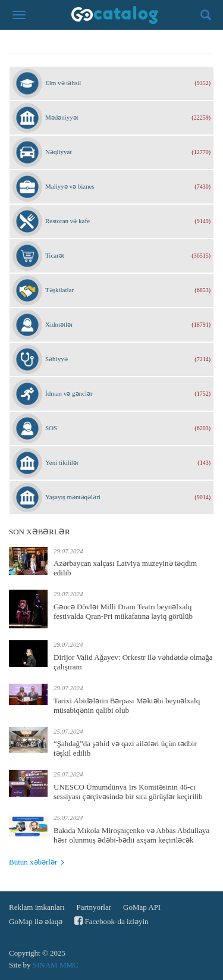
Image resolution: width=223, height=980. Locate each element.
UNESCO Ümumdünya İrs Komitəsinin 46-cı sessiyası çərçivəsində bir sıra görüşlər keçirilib (128, 792)
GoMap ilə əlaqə (36, 921)
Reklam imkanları (37, 907)
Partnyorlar (94, 907)
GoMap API (142, 907)
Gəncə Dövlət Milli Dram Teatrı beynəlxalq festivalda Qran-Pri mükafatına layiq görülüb (123, 611)
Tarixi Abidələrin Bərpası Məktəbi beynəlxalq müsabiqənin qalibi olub (127, 705)
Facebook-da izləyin (111, 921)
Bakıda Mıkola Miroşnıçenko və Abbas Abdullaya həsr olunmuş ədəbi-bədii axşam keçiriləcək (131, 835)
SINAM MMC (56, 965)
